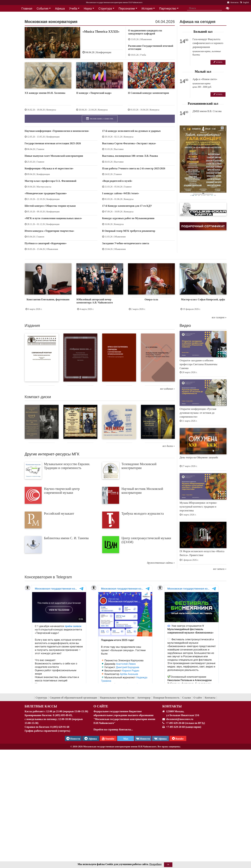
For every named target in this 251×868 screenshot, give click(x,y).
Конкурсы (51, 110)
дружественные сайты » (161, 563)
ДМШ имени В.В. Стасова (207, 111)
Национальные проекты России (117, 698)
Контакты (210, 698)
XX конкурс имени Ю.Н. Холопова (45, 93)
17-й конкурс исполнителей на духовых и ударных (131, 131)
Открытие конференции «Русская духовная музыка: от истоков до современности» (198, 413)
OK (168, 865)
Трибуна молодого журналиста (143, 513)
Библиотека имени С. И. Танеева (66, 538)
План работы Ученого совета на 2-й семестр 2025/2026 (134, 168)
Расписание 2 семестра (100, 119)
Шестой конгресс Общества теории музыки (50, 206)
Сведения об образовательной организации (74, 698)
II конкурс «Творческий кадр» (94, 93)
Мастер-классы (44, 187)
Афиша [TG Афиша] (91, 738)
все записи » (220, 569)
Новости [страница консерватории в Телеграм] (73, 738)
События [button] (43, 9)
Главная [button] (27, 9)
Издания (32, 325)
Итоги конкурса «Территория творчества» (49, 231)
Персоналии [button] (127, 9)
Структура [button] (105, 9)
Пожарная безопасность (166, 698)
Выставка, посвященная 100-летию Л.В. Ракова (130, 156)
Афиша (160, 738)
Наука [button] (88, 9)
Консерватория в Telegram (48, 577)
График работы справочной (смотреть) (47, 731)
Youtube (108, 738)
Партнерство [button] (168, 9)
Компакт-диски (38, 397)
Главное (41, 149)
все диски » (169, 446)
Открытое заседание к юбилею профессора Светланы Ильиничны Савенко (199, 364)
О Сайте (101, 706)
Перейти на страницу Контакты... (113, 729)
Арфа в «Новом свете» (205, 79)
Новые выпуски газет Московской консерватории (54, 156)
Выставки (119, 149)
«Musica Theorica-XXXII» (101, 32)
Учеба (143, 55)
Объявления (146, 39)
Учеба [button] (73, 9)
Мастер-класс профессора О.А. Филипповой (51, 181)
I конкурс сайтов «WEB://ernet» (121, 193)
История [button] (147, 9)
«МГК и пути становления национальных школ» (53, 218)
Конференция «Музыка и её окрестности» (49, 168)
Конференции (104, 52)
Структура (41, 698)
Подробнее (155, 864)
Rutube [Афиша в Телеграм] (178, 738)
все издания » (167, 389)
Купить (218, 62)
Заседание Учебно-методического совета (126, 243)
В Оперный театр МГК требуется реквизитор (129, 231)
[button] (183, 161)
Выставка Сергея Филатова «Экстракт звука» (129, 143)
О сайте (198, 698)
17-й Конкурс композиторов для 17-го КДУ (127, 206)
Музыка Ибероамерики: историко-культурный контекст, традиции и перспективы (198, 507)
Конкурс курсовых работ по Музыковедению (128, 218)
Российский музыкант (59, 513)
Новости (143, 738)
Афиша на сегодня (198, 22)
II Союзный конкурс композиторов (148, 93)
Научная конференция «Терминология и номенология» (57, 131)
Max (125, 739)
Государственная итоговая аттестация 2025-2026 (53, 143)
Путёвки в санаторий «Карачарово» (46, 243)
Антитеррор (144, 698)
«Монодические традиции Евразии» (46, 193)
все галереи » (219, 317)
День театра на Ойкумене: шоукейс (199, 457)
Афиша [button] (60, 9)
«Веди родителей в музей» (117, 181)
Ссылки (187, 698)
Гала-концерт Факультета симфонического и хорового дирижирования (208, 43)
